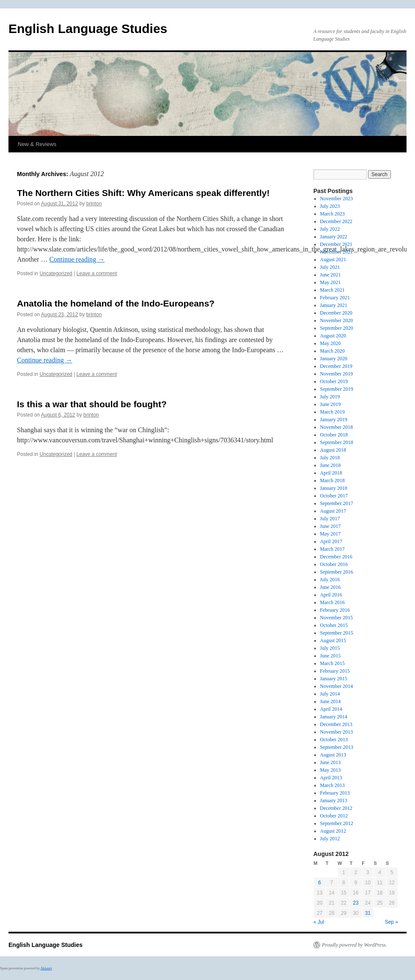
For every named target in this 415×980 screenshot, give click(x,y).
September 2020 (337, 328)
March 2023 (332, 214)
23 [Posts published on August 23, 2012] (356, 903)
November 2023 (337, 199)
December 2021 (336, 244)
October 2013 (334, 740)
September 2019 (337, 389)
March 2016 (332, 602)
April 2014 (331, 709)
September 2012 (337, 823)
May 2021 (331, 282)
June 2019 (331, 404)
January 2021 (334, 305)
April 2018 (331, 473)
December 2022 (336, 221)
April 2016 (331, 595)
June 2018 (331, 465)
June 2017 (331, 526)
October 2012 (334, 816)
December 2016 (336, 557)
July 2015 (330, 648)
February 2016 (335, 610)
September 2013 (337, 747)
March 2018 (332, 480)
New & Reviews (37, 144)
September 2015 (337, 633)
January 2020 (334, 359)
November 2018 (337, 427)
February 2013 (335, 793)
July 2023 (330, 206)
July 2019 (330, 397)
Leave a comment (97, 273)
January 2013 (334, 801)
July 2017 (330, 519)
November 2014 (337, 686)
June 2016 (331, 587)
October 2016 (334, 564)
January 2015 (334, 679)
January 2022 (334, 237)
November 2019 (337, 374)
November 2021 (337, 252)
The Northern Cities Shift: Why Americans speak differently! (143, 193)
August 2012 (333, 831)
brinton (94, 204)
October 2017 (334, 496)
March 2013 (332, 785)
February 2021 (335, 298)
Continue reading (77, 259)
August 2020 (333, 336)
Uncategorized (56, 273)
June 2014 (331, 701)
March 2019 (332, 412)
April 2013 (331, 778)
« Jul (319, 922)
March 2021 (332, 290)
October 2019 (334, 381)
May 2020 (331, 343)
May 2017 (331, 534)
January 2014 (334, 717)
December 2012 (336, 808)
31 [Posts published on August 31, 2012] (368, 913)
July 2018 (330, 458)
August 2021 (333, 259)
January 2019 (334, 420)
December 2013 (336, 724)
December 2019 (336, 366)
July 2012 (330, 839)
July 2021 (330, 267)
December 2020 (336, 313)
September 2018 (337, 442)
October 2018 (334, 435)
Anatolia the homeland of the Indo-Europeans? (116, 303)
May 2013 (331, 770)
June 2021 (331, 275)
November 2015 (337, 618)
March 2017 (332, 549)
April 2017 (331, 541)
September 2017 (337, 503)
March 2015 (332, 663)
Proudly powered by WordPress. (354, 945)
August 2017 (333, 511)
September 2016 (337, 572)
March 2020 (332, 351)
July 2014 (330, 694)
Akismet (46, 968)
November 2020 (337, 320)
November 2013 (337, 732)
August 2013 (333, 755)
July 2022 (330, 229)
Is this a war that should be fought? (92, 404)
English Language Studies (88, 29)
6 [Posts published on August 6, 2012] (320, 883)
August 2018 (333, 450)
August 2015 (333, 640)
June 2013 (331, 762)
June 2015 (331, 656)
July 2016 (330, 580)
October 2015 (334, 625)
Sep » (391, 922)
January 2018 (334, 488)
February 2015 (335, 671)
